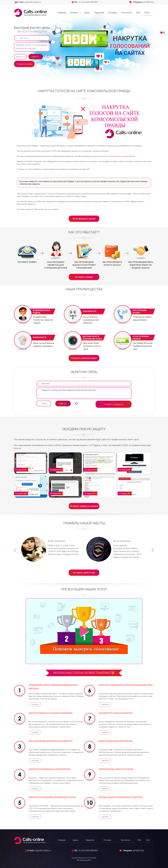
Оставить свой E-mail (84, 572)
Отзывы (113, 13)
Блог (147, 13)
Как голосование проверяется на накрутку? (51, 741)
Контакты (127, 13)
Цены (87, 13)
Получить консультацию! (84, 358)
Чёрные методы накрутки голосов (116, 769)
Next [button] (153, 550)
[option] (51, 549)
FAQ (138, 13)
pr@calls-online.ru (33, 2)
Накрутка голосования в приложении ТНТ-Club (52, 797)
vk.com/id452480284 (88, 2)
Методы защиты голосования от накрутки (120, 797)
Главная (62, 13)
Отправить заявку (24, 64)
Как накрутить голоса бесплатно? (116, 713)
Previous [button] (15, 550)
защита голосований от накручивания (118, 156)
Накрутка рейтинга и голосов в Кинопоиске (51, 713)
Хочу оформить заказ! (84, 219)
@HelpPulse (148, 2)
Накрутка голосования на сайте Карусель (50, 769)
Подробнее (35, 704)
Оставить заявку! (84, 277)
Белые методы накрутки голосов (115, 741)
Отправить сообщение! (114, 404)
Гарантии (99, 13)
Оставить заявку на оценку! (84, 506)
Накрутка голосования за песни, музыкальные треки (126, 685)
